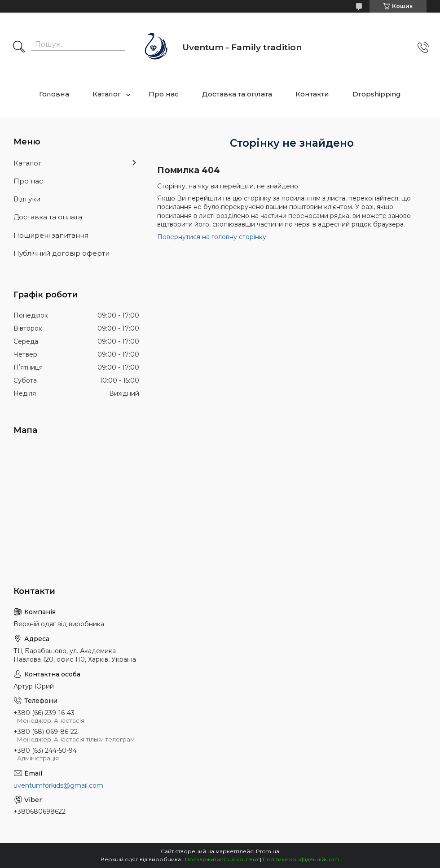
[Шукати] (19, 48)
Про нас (164, 94)
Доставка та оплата (237, 94)
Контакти (312, 94)
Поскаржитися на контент (222, 859)
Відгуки (27, 199)
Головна (54, 94)
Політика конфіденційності (301, 859)
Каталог (107, 94)
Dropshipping (377, 94)
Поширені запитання (51, 235)
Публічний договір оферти (62, 253)
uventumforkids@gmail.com (58, 785)
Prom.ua (268, 851)
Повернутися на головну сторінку (212, 237)
